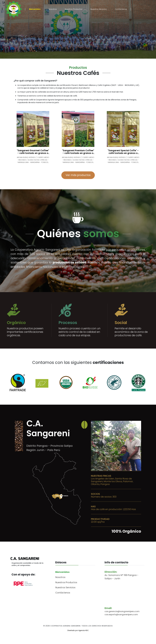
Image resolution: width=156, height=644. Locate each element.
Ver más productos (78, 175)
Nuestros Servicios (99, 9)
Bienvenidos (35, 9)
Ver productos (47, 52)
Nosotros (53, 9)
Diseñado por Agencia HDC (78, 639)
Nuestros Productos (74, 9)
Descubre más (18, 52)
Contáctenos (121, 9)
